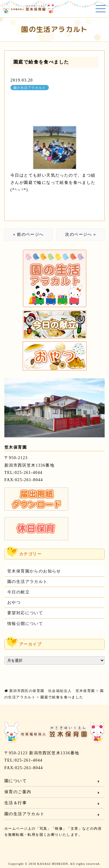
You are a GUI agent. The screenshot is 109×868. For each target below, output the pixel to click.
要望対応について (25, 613)
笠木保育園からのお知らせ (34, 571)
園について (16, 781)
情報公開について (25, 624)
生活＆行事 (16, 803)
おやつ (14, 602)
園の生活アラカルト (30, 88)
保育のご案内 (18, 792)
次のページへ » (81, 234)
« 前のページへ (28, 234)
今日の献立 (18, 592)
